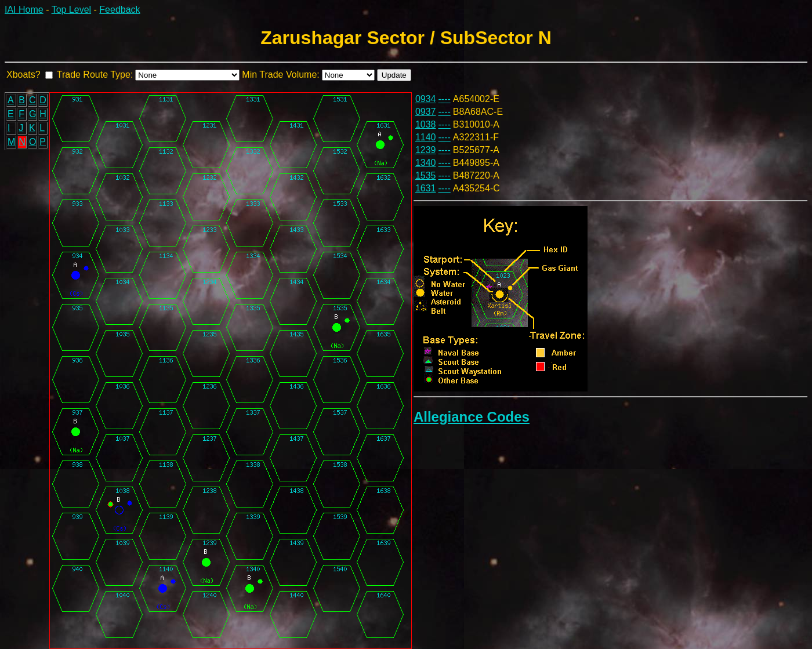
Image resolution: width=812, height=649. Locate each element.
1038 (426, 124)
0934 (426, 99)
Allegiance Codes (472, 417)
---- (445, 99)
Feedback (119, 10)
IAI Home (24, 10)
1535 (426, 175)
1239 (426, 150)
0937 (426, 112)
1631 (426, 188)
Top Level (72, 10)
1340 (426, 163)
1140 (426, 137)
